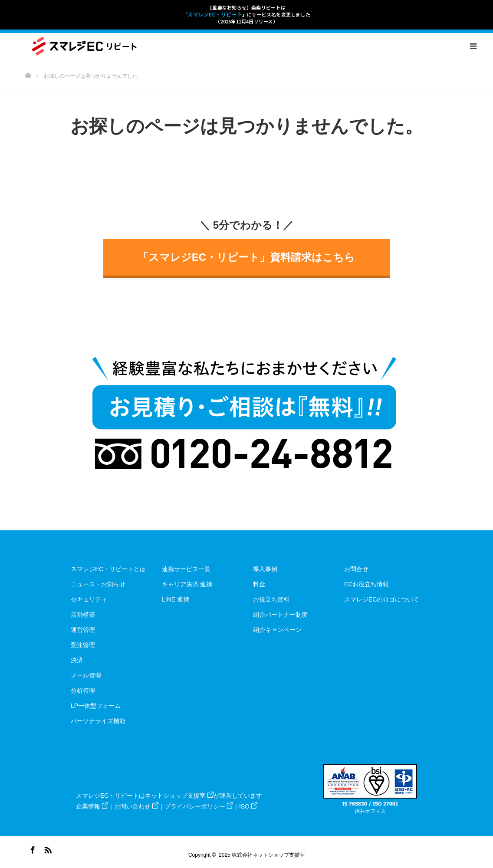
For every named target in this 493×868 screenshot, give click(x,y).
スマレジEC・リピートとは (108, 569)
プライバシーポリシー (199, 806)
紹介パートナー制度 (280, 615)
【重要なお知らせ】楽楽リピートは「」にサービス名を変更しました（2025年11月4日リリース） (246, 14)
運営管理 (83, 630)
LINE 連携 (176, 599)
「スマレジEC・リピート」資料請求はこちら (246, 257)
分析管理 (83, 690)
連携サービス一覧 (186, 569)
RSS (47, 848)
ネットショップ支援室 (179, 796)
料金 (259, 584)
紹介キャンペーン (277, 630)
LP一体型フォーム (96, 706)
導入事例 (265, 569)
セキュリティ (89, 599)
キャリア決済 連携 (187, 584)
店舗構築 (83, 615)
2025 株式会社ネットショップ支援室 (262, 855)
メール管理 (86, 675)
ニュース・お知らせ (98, 584)
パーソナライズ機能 (98, 721)
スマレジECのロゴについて (382, 599)
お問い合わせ (136, 806)
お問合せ (356, 569)
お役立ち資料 (271, 599)
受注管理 (83, 645)
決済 (77, 660)
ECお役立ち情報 (366, 584)
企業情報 (92, 806)
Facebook (32, 848)
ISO (248, 806)
